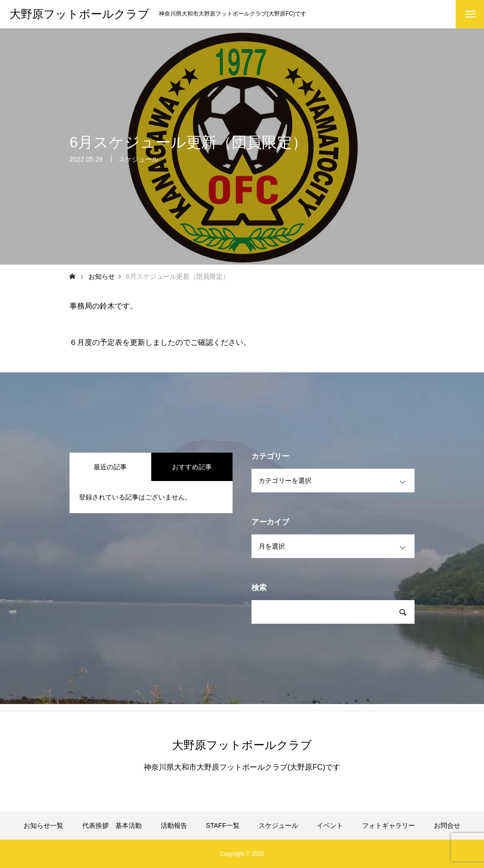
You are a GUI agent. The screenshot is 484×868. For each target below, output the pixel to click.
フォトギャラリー (389, 825)
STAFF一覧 (222, 825)
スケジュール (138, 161)
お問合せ (447, 825)
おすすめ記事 (192, 467)
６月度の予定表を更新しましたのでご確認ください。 (160, 342)
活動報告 (174, 825)
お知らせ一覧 (43, 825)
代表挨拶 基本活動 (112, 825)
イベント (330, 825)
